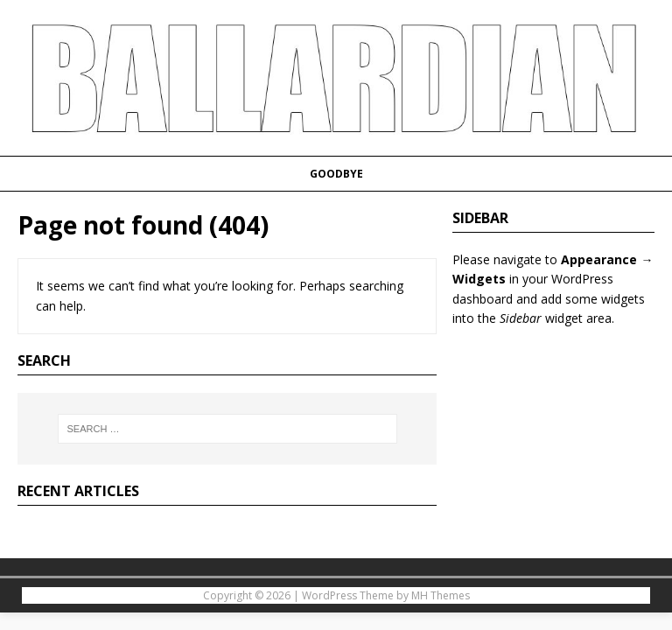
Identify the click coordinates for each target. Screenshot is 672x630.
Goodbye (336, 174)
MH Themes (441, 595)
